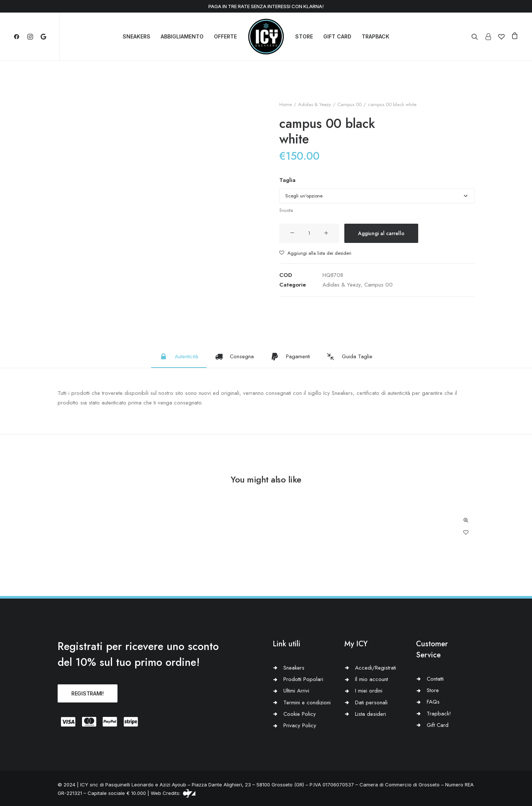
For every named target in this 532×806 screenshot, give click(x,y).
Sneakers (294, 668)
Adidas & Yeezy (315, 104)
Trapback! (439, 714)
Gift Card (438, 725)
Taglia (287, 180)
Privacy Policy (300, 725)
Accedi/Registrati (376, 668)
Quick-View (466, 520)
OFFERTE (225, 36)
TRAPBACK (376, 36)
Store (433, 690)
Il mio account (371, 679)
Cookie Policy (300, 714)
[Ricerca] (476, 37)
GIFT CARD (337, 36)
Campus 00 (349, 104)
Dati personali (371, 702)
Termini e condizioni (307, 702)
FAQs (433, 702)
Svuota (286, 210)
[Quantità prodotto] (309, 233)
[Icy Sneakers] (266, 37)
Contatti (435, 679)
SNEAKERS (137, 36)
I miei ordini (369, 691)
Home (286, 104)
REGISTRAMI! (88, 693)
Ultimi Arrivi (296, 691)
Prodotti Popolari (303, 679)
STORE (304, 36)
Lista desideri (371, 714)
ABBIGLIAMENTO (182, 36)
